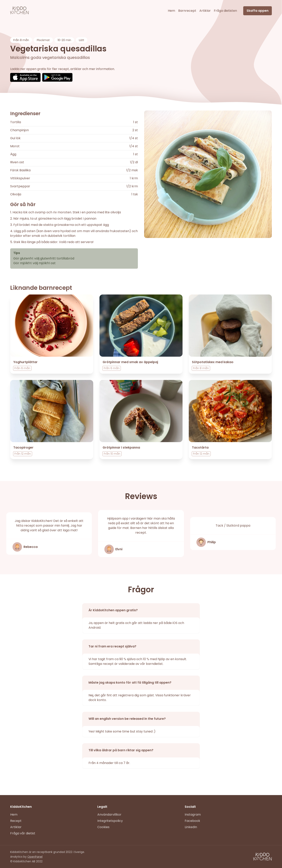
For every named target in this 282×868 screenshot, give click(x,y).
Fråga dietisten (225, 11)
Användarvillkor (109, 815)
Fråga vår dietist (23, 833)
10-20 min (64, 40)
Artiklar (205, 11)
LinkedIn (191, 827)
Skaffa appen (258, 11)
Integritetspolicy (110, 821)
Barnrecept (187, 11)
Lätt (82, 40)
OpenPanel (35, 857)
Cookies (103, 827)
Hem (171, 11)
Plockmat (43, 40)
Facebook (192, 821)
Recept (16, 821)
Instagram (193, 815)
